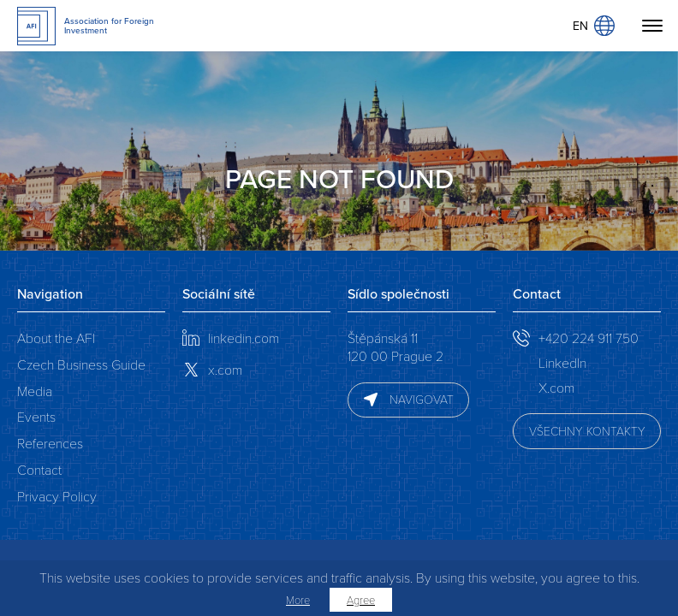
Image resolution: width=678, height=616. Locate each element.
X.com (556, 387)
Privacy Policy (57, 496)
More (298, 600)
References (50, 443)
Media (35, 391)
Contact (39, 469)
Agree (361, 600)
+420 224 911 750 (589, 338)
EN (594, 26)
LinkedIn (562, 362)
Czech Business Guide (81, 364)
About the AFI (56, 338)
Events (36, 416)
